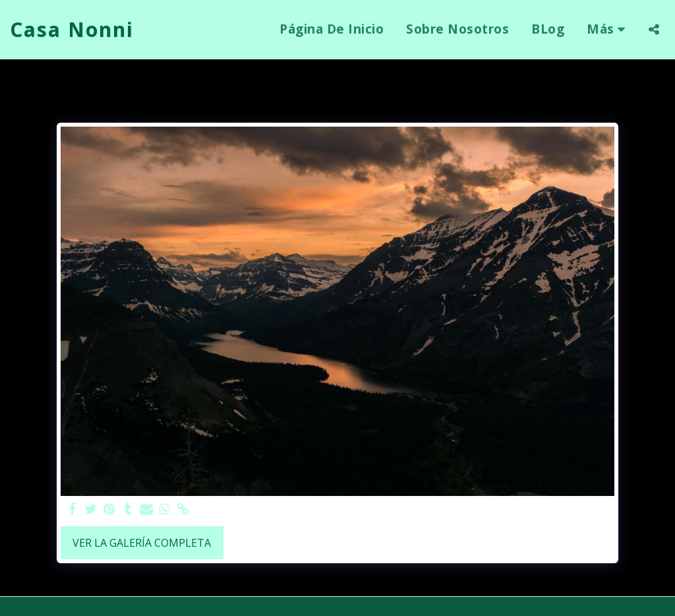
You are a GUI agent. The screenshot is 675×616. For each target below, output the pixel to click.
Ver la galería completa (142, 543)
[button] (654, 29)
